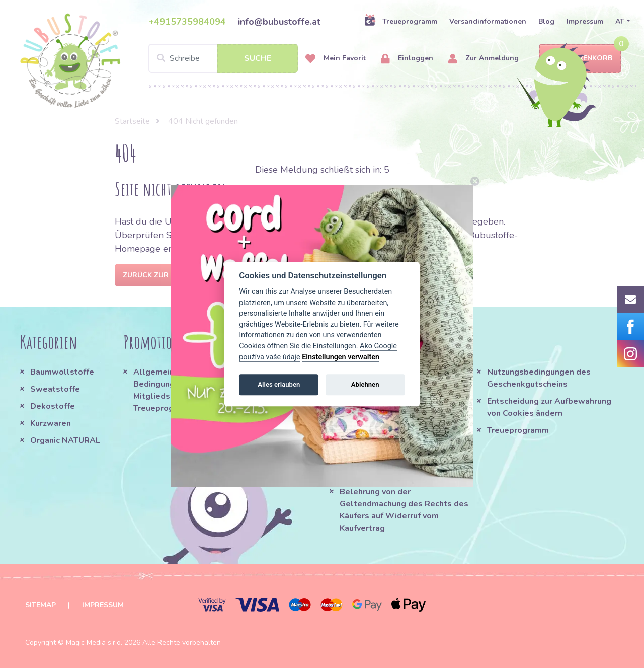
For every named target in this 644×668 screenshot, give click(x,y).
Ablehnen (365, 384)
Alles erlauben (279, 384)
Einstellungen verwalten (341, 357)
